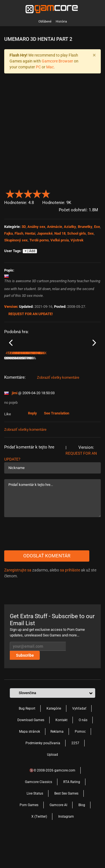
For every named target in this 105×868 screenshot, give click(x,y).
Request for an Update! (31, 314)
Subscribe (25, 688)
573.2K (60, 391)
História (61, 22)
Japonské (45, 233)
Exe (97, 227)
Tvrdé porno (39, 240)
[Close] (94, 55)
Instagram (66, 849)
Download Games (31, 752)
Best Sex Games (66, 826)
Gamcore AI (58, 837)
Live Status (35, 826)
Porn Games (29, 837)
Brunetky (85, 227)
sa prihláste (70, 602)
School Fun (62, 383)
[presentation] (47, 566)
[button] (98, 193)
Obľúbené (45, 22)
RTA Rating (72, 814)
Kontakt (61, 752)
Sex (91, 233)
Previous (11, 359)
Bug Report (27, 741)
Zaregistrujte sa (18, 602)
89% (49, 391)
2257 (75, 775)
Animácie (55, 227)
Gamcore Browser (57, 61)
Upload (53, 787)
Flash (19, 233)
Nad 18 (60, 233)
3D (24, 227)
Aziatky (70, 227)
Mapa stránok (30, 764)
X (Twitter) (39, 849)
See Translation (57, 446)
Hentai (30, 233)
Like (8, 446)
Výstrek (77, 240)
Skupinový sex (16, 240)
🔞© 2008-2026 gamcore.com (52, 803)
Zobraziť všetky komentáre (58, 410)
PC (38, 67)
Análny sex (36, 227)
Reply (32, 446)
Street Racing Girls (18, 383)
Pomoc (80, 764)
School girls (77, 233)
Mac (50, 67)
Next (94, 359)
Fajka (9, 233)
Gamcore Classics (39, 814)
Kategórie (54, 741)
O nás (83, 752)
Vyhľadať (79, 741)
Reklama (57, 764)
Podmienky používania (43, 775)
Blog (82, 837)
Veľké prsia (60, 240)
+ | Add (30, 251)
